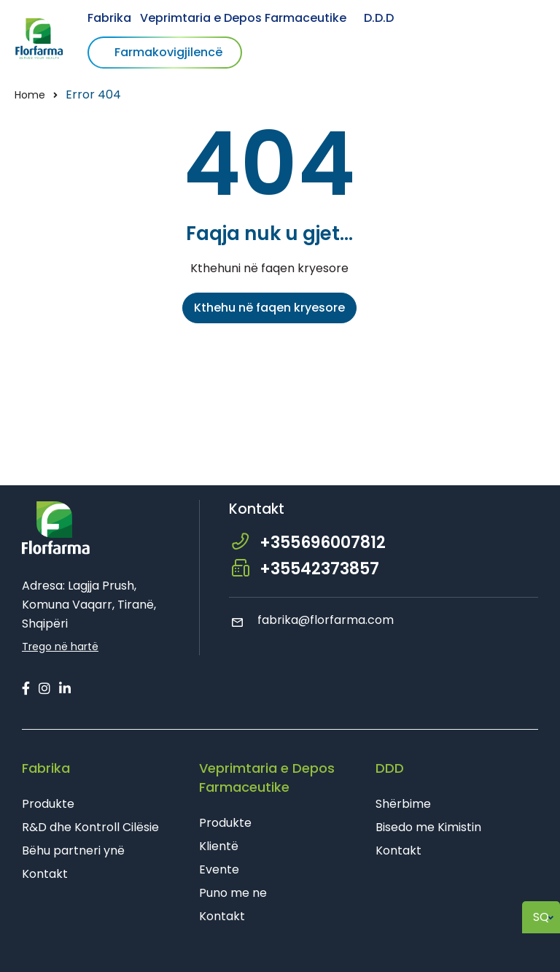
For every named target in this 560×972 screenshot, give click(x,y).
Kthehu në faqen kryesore (269, 308)
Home (30, 95)
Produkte (48, 804)
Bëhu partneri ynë (73, 850)
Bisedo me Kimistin (428, 827)
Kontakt (45, 874)
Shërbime (403, 804)
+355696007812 (323, 543)
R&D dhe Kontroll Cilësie (90, 827)
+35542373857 (319, 569)
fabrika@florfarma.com (311, 620)
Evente (219, 869)
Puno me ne (233, 893)
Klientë (219, 846)
